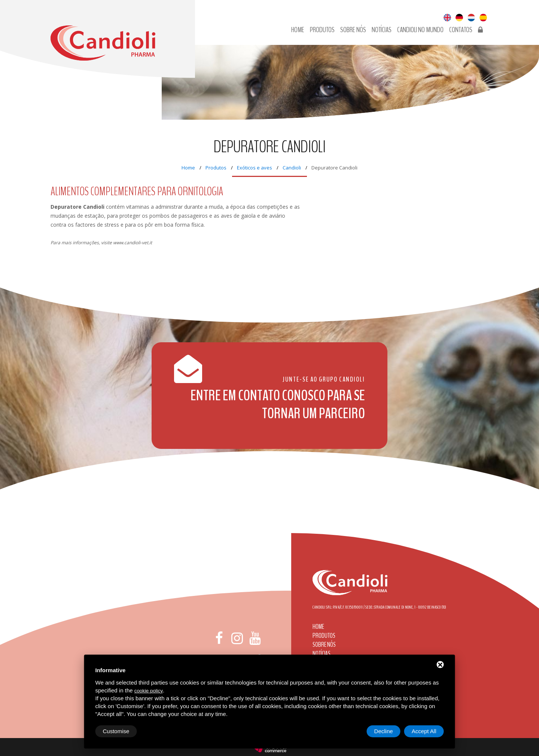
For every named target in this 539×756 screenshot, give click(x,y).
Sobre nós (353, 30)
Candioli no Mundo (420, 30)
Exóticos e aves (255, 168)
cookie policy (149, 691)
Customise (116, 731)
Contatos (461, 30)
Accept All (424, 731)
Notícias (382, 30)
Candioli (292, 168)
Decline (384, 731)
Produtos (322, 30)
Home (298, 30)
